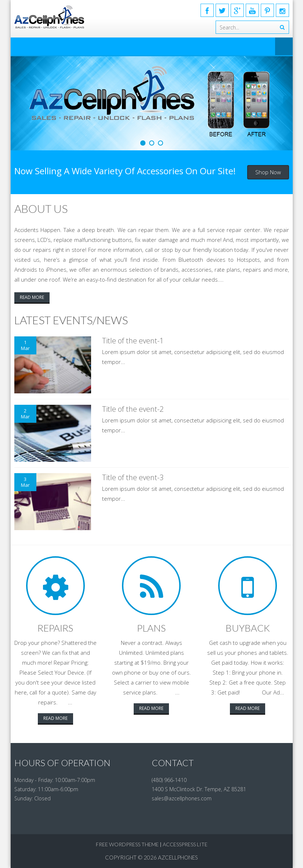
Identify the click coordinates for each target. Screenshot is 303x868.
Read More (32, 297)
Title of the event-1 (133, 341)
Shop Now (268, 172)
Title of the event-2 (133, 409)
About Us (41, 208)
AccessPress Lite (185, 844)
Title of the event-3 (133, 477)
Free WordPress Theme (127, 844)
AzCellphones (178, 857)
